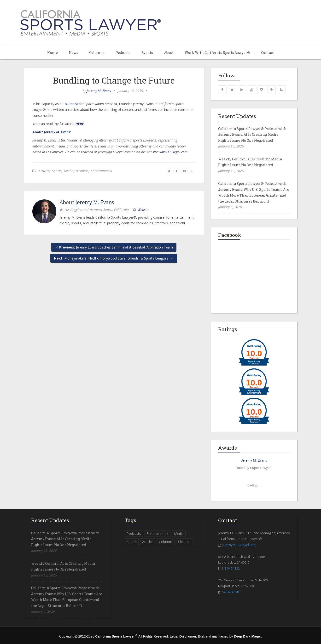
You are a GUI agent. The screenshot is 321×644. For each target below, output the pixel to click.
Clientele (185, 542)
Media (69, 171)
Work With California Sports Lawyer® (217, 53)
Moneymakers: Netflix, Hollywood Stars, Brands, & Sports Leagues (114, 258)
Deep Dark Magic (247, 636)
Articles (44, 171)
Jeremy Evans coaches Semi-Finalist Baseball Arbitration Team (114, 247)
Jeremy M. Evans (99, 91)
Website (143, 210)
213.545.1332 (231, 568)
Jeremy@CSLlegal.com (239, 545)
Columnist (70, 104)
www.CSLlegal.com (174, 152)
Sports (57, 171)
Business (82, 171)
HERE (80, 124)
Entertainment (102, 171)
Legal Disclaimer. (183, 636)
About (169, 53)
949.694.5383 (231, 592)
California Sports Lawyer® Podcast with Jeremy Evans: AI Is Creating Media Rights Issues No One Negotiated (252, 135)
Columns (97, 53)
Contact (268, 53)
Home (53, 53)
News (73, 53)
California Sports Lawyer (115, 636)
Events (147, 53)
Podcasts (123, 53)
